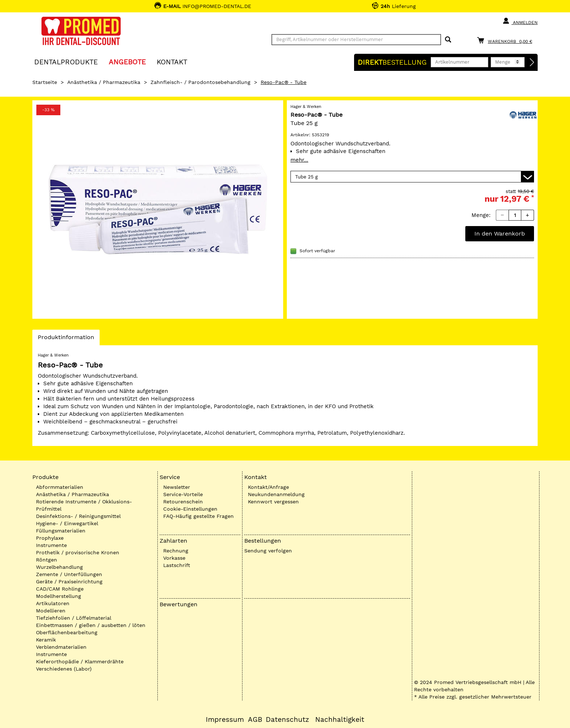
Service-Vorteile (183, 494)
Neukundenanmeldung (276, 494)
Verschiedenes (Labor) (64, 669)
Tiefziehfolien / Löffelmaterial (74, 618)
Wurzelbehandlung (59, 567)
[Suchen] (448, 40)
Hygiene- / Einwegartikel (67, 523)
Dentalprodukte (66, 62)
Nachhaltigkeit (340, 720)
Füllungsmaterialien (61, 531)
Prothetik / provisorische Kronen (78, 552)
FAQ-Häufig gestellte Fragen (198, 516)
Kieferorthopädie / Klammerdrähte (80, 661)
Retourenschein (183, 502)
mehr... (299, 160)
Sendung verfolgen (268, 551)
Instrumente (51, 545)
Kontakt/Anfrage (268, 487)
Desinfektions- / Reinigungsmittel (78, 516)
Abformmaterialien (60, 487)
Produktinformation (66, 339)
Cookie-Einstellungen (190, 509)
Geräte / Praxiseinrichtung (69, 582)
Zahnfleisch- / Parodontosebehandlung (200, 82)
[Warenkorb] (506, 40)
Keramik (46, 640)
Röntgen (47, 560)
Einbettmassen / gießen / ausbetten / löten (91, 625)
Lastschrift (177, 565)
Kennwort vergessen (273, 502)
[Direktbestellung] (532, 63)
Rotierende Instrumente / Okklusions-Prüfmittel (84, 505)
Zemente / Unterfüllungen (69, 574)
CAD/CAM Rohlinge (60, 589)
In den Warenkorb (500, 234)
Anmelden (520, 21)
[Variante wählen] (412, 177)
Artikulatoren (53, 603)
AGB (255, 720)
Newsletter (177, 487)
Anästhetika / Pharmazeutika (104, 82)
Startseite (45, 82)
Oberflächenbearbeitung (67, 632)
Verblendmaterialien (61, 647)
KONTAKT (172, 62)
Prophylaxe (50, 538)
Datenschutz (287, 720)
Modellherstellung (59, 596)
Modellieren (51, 611)
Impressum (225, 720)
